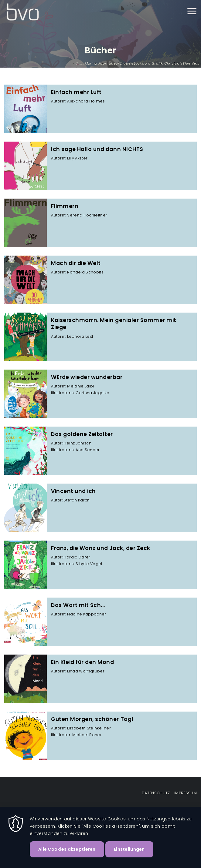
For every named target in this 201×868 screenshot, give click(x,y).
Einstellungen (129, 849)
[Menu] (192, 12)
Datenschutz (156, 793)
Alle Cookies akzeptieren (67, 849)
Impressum (186, 793)
